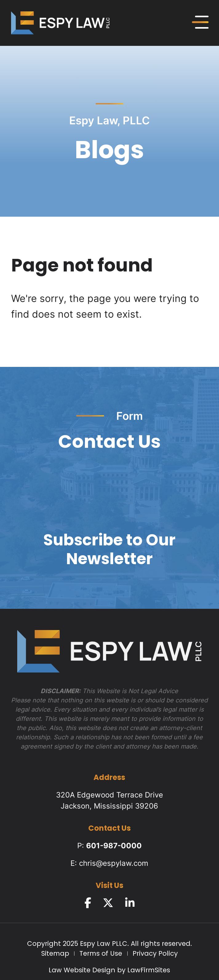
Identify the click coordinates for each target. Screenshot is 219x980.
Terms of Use (101, 954)
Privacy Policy (155, 954)
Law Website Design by (87, 971)
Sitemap (55, 954)
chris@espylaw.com (114, 863)
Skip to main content (0, 0)
